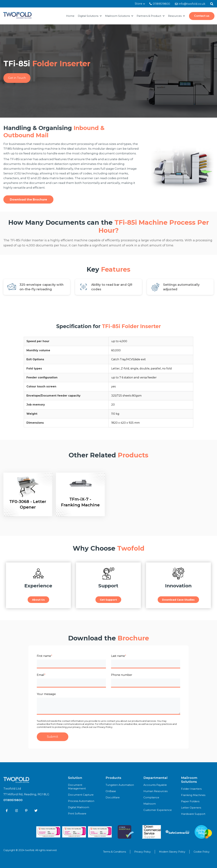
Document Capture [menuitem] (81, 795)
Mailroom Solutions (117, 16)
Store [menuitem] (139, 4)
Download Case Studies (178, 600)
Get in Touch (17, 78)
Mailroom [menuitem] (150, 804)
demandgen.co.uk (52, 853)
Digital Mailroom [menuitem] (79, 807)
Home (70, 16)
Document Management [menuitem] (77, 787)
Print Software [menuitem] (77, 814)
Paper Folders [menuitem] (190, 801)
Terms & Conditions (115, 852)
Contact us (202, 16)
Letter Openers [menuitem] (191, 808)
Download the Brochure (28, 199)
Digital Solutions (88, 16)
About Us (38, 600)
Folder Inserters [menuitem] (191, 789)
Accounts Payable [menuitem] (155, 785)
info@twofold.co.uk (190, 4)
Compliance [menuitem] (151, 797)
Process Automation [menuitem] (81, 801)
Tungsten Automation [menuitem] (120, 785)
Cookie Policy (202, 852)
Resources (175, 16)
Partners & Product (149, 16)
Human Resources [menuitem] (155, 791)
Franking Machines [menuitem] (193, 795)
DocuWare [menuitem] (113, 797)
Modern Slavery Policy (172, 852)
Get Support (108, 600)
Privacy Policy (142, 852)
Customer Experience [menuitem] (158, 810)
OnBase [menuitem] (111, 791)
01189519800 (160, 4)
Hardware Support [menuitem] (193, 814)
